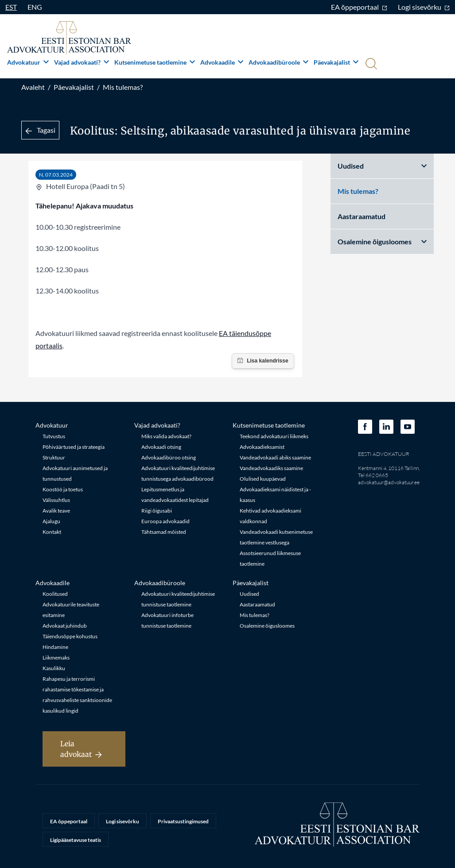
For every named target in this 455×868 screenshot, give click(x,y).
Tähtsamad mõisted (164, 532)
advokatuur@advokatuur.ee (389, 482)
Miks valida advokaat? (166, 436)
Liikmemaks (56, 658)
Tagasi (40, 130)
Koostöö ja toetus (63, 489)
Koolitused (55, 594)
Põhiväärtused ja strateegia (74, 447)
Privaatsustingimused (183, 821)
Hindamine (55, 647)
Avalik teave (56, 511)
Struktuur (54, 457)
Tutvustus (54, 436)
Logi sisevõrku (424, 7)
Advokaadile (222, 62)
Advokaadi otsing (161, 447)
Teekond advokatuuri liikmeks (274, 436)
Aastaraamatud (362, 216)
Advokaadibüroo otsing (169, 457)
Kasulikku (54, 668)
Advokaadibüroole (278, 62)
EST (11, 7)
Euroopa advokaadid (165, 521)
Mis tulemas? (123, 87)
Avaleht (33, 87)
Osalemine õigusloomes (382, 241)
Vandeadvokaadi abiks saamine (275, 457)
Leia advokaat (81, 749)
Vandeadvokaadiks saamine (271, 468)
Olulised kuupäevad (263, 479)
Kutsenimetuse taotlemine (155, 62)
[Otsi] (370, 65)
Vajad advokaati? (82, 62)
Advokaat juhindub (65, 626)
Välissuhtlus (56, 500)
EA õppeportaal (359, 7)
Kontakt (52, 532)
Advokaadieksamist (262, 447)
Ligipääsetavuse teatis (76, 840)
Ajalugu (51, 521)
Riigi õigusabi (157, 511)
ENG (35, 7)
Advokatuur (28, 62)
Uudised (382, 166)
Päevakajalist (336, 62)
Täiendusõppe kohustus (70, 636)
